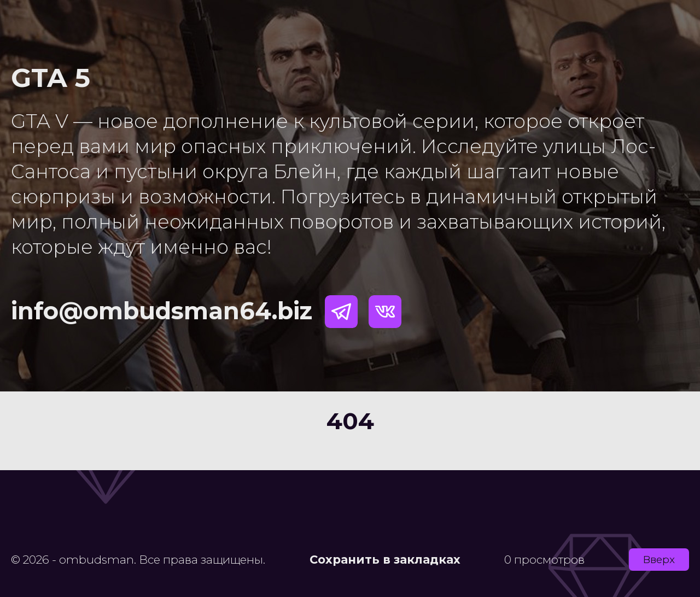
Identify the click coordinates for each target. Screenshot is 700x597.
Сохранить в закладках (385, 560)
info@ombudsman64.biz (162, 311)
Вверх (659, 560)
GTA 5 (51, 78)
